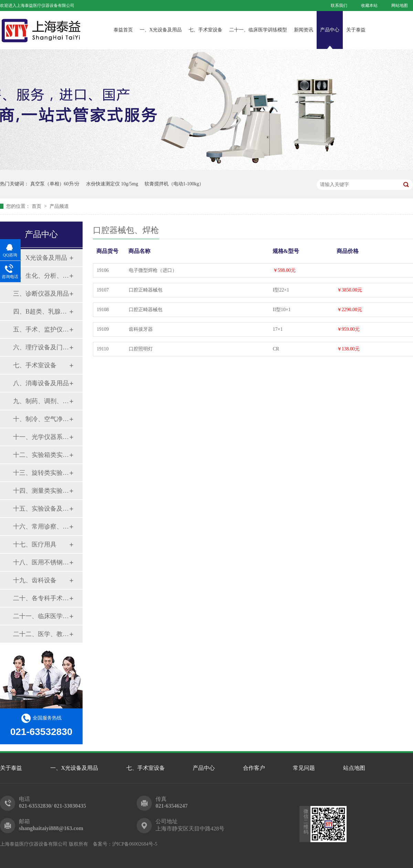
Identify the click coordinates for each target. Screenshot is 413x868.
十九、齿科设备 (35, 580)
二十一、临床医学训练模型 (258, 30)
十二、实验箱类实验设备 (41, 455)
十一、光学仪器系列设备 (41, 437)
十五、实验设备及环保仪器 (41, 509)
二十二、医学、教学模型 (41, 634)
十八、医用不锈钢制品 (41, 562)
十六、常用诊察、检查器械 (41, 527)
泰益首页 (123, 30)
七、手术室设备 (205, 30)
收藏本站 (369, 6)
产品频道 (59, 206)
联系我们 (339, 6)
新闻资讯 (304, 30)
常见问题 (304, 768)
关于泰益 (356, 30)
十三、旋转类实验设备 (41, 473)
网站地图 (400, 6)
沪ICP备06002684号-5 (135, 844)
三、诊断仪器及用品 (41, 294)
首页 (37, 206)
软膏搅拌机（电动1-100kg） (174, 184)
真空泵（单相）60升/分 (55, 184)
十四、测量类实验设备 (41, 491)
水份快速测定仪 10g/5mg (112, 184)
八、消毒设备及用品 (41, 383)
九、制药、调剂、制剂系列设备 (41, 401)
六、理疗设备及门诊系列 (41, 347)
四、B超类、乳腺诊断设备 (41, 312)
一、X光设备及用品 (161, 30)
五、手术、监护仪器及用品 (41, 329)
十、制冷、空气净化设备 (41, 419)
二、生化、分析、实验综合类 (41, 276)
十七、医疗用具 (35, 544)
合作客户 (254, 768)
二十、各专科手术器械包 (41, 598)
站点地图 (354, 768)
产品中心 (330, 30)
